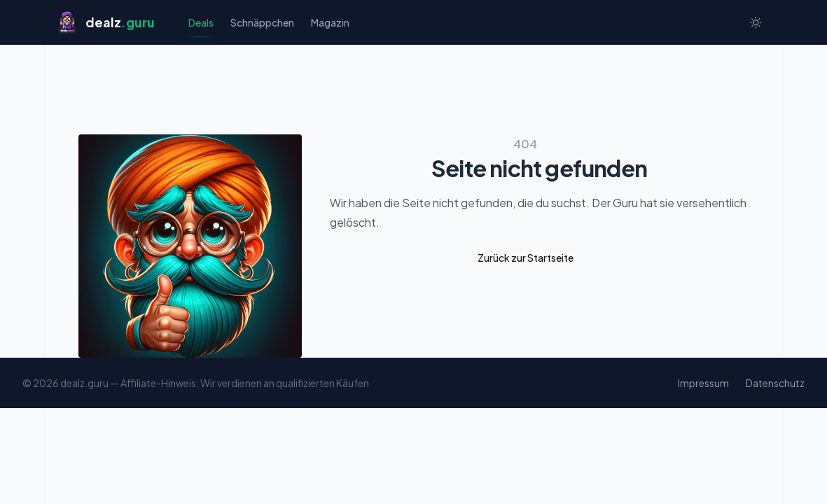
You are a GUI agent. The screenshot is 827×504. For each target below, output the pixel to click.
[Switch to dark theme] (756, 22)
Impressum (703, 383)
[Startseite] (105, 22)
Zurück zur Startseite (526, 258)
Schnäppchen (262, 22)
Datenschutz (775, 383)
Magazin (330, 22)
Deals (201, 26)
